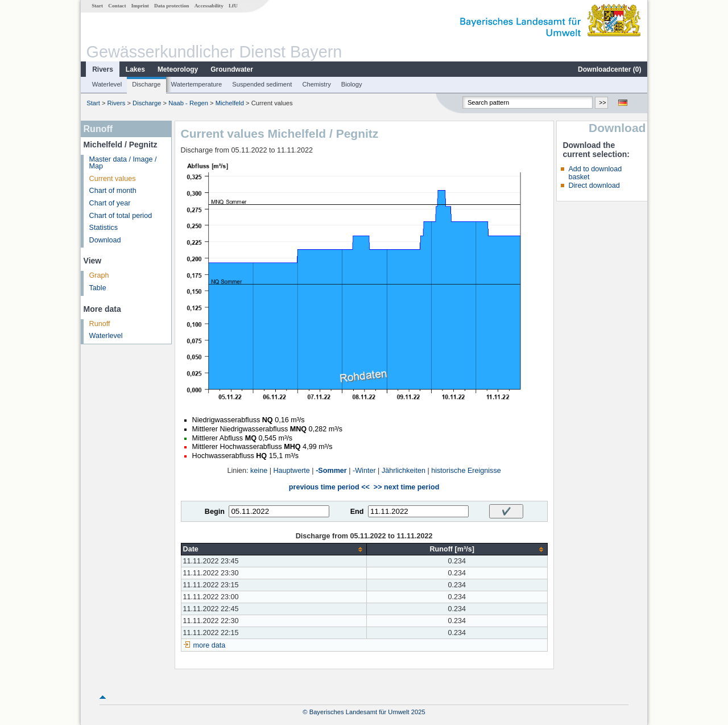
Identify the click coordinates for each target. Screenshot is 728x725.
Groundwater (232, 69)
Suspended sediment (262, 84)
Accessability (209, 6)
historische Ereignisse (466, 471)
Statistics (104, 228)
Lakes (135, 69)
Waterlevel (107, 84)
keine (259, 471)
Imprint (140, 6)
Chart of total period (121, 216)
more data (210, 645)
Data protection (171, 6)
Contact (117, 6)
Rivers (103, 69)
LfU (233, 6)
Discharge (146, 84)
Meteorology (178, 69)
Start (97, 6)
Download (105, 240)
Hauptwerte (291, 471)
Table (98, 288)
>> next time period (406, 487)
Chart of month (113, 191)
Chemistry (316, 84)
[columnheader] (274, 549)
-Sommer (331, 471)
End (357, 512)
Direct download (594, 186)
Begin (215, 512)
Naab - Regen (188, 103)
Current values (113, 179)
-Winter (364, 471)
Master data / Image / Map (123, 163)
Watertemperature (197, 84)
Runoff (100, 324)
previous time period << (329, 487)
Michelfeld (230, 103)
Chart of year (110, 203)
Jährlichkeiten (404, 471)
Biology (352, 84)
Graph (99, 275)
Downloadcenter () (609, 69)
